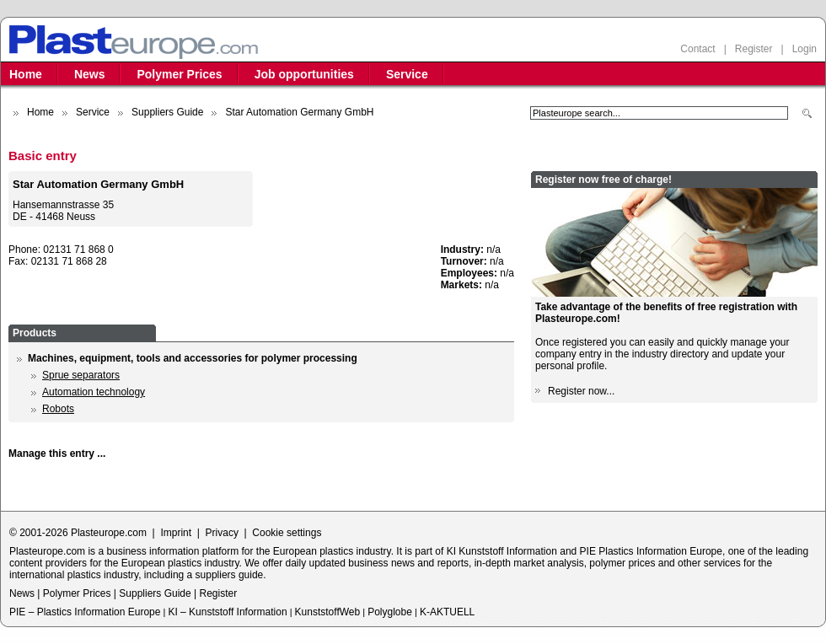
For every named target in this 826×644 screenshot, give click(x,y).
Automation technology (94, 392)
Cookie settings (287, 533)
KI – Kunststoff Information (227, 612)
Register (754, 49)
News (90, 74)
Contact (697, 49)
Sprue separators (81, 375)
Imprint (176, 533)
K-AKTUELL (447, 612)
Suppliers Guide (167, 112)
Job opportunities (304, 74)
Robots (58, 409)
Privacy (222, 533)
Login (805, 49)
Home (26, 74)
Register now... (581, 391)
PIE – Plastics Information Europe (85, 612)
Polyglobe (390, 612)
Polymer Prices (179, 74)
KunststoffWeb (328, 612)
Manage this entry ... (57, 453)
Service (407, 74)
